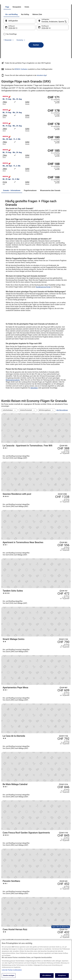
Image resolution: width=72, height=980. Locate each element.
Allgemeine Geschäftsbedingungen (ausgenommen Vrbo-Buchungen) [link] (45, 926)
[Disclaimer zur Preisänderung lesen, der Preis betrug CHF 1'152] (63, 534)
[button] (36, 807)
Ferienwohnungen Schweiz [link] (26, 921)
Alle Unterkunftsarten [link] (27, 935)
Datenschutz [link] (42, 916)
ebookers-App (42, 119)
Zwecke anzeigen (9, 975)
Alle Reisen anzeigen (36, 693)
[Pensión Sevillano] (48, 634)
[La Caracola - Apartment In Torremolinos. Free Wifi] (48, 465)
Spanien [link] (18, 3)
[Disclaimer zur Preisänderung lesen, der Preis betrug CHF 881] (63, 497)
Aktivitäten (34, 431)
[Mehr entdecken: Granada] (19, 790)
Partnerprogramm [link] (9, 923)
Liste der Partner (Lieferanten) (12, 970)
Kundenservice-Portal (43, 330)
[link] (36, 769)
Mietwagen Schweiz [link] (27, 925)
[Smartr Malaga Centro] (48, 540)
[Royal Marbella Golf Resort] (48, 675)
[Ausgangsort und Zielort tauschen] (37, 54)
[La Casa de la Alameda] (48, 578)
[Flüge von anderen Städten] (19, 795)
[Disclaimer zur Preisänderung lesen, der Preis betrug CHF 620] (63, 628)
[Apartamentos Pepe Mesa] (48, 559)
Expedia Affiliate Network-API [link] (8, 931)
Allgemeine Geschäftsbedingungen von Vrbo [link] (45, 934)
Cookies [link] (40, 920)
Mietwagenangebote (13, 423)
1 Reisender (13, 73)
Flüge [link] (12, 3)
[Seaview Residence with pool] (48, 484)
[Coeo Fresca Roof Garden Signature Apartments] (48, 615)
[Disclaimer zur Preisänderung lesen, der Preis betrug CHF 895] (63, 670)
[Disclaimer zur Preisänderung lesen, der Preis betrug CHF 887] (63, 553)
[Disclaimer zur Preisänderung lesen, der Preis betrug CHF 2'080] (62, 478)
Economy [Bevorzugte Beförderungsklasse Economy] (25, 73)
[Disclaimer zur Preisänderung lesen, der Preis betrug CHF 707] (63, 516)
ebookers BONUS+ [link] (9, 939)
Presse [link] (6, 927)
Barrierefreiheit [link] (42, 939)
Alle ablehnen (47, 975)
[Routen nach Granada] (53, 790)
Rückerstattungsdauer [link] (62, 930)
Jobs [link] (5, 916)
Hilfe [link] (57, 916)
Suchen (36, 78)
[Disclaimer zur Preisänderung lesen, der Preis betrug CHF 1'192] (63, 609)
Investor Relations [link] (9, 935)
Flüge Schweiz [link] (25, 928)
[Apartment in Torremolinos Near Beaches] (48, 503)
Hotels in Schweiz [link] (26, 916)
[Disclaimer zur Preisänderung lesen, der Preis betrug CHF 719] (63, 649)
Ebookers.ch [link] (5, 3)
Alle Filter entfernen (62, 454)
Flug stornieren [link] (60, 927)
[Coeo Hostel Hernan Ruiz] (48, 654)
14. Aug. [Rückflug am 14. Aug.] (45, 61)
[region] (36, 960)
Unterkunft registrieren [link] (10, 920)
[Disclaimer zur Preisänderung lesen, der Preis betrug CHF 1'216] (63, 590)
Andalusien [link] (26, 3)
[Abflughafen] (22, 54)
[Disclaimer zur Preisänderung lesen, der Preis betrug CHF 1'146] (63, 572)
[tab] (26, 40)
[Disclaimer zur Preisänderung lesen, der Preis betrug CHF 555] (63, 459)
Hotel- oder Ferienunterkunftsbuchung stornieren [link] (63, 921)
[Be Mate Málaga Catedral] (48, 596)
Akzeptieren (62, 975)
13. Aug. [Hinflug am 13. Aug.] (16, 61)
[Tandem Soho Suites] (48, 521)
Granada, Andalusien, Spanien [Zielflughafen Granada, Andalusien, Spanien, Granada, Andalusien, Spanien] (53, 55)
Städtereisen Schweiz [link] (27, 932)
